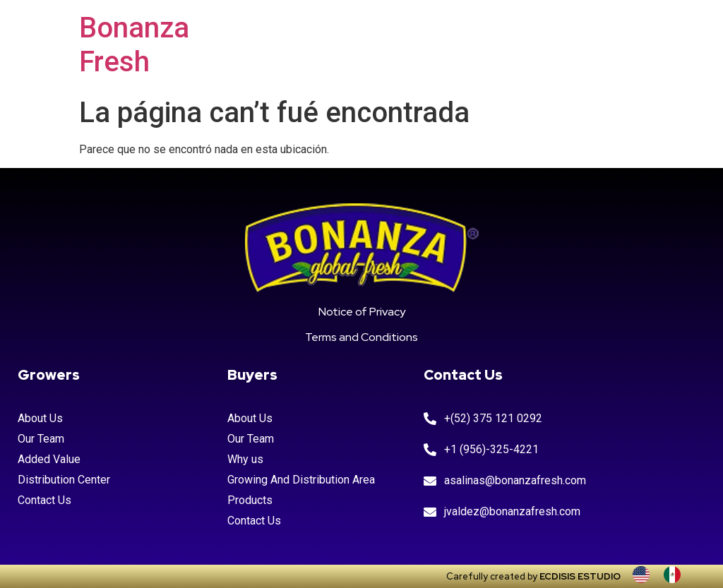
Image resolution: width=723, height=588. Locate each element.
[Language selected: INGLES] (664, 575)
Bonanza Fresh (134, 45)
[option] (676, 575)
